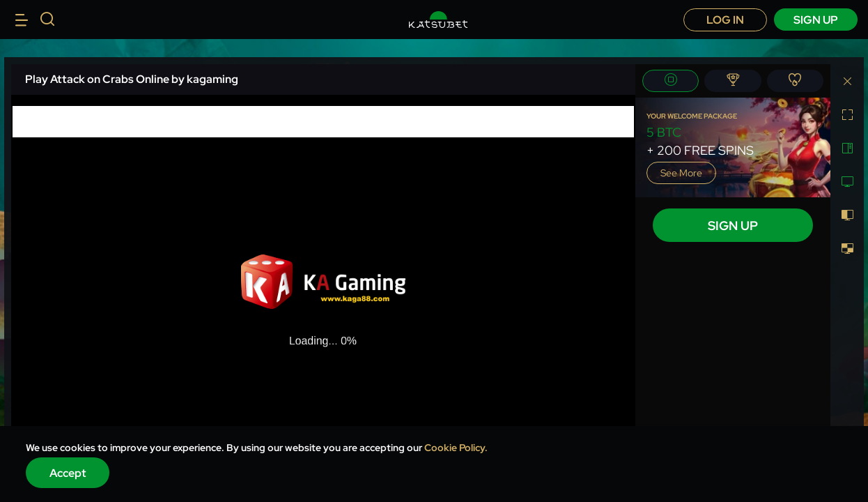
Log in (725, 20)
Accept (68, 473)
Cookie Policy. (456, 448)
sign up (816, 20)
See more (681, 173)
